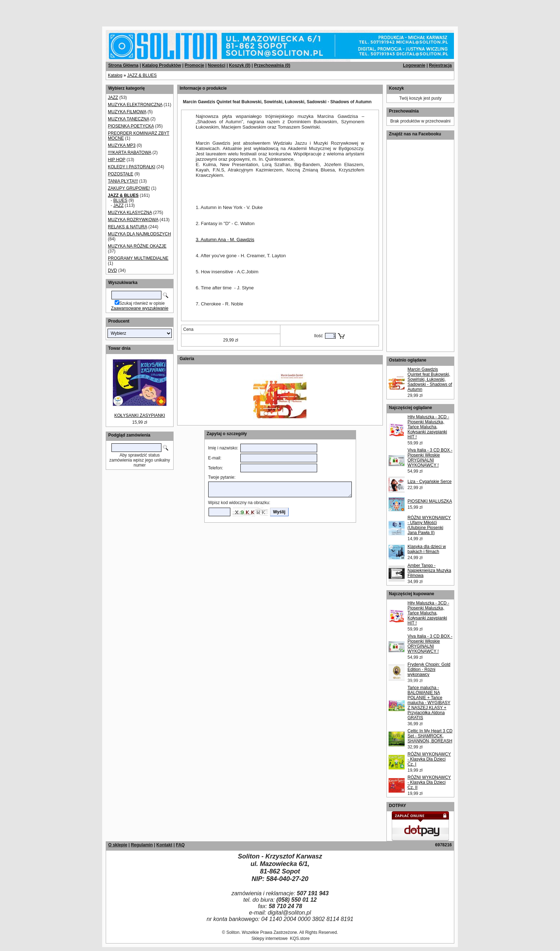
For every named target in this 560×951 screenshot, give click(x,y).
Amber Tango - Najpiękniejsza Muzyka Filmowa (429, 571)
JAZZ (113, 98)
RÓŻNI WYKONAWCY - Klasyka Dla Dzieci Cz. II (429, 782)
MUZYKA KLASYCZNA (130, 213)
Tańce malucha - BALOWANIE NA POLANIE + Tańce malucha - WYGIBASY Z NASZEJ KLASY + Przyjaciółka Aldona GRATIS (429, 703)
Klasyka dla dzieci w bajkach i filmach (427, 549)
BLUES (120, 200)
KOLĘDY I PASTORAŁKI (132, 167)
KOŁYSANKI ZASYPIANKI (140, 415)
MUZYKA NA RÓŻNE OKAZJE (137, 246)
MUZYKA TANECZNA (129, 119)
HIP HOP (117, 160)
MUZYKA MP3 (122, 145)
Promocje (194, 65)
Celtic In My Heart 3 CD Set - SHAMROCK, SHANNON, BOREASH (430, 736)
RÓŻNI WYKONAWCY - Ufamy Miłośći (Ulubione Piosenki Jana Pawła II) (429, 525)
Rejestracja (440, 65)
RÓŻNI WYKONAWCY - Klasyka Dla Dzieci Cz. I (429, 759)
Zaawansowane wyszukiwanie (140, 308)
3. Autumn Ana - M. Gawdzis (225, 240)
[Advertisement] (86, 11)
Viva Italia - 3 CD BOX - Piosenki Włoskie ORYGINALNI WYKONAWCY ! (430, 458)
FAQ (180, 845)
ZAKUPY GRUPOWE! (129, 188)
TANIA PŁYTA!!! (123, 181)
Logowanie (414, 65)
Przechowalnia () (272, 65)
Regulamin (142, 845)
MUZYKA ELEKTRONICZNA (135, 105)
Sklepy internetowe (269, 938)
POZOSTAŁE (121, 174)
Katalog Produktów (162, 65)
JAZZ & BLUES (142, 75)
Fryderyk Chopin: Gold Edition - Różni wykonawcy (429, 669)
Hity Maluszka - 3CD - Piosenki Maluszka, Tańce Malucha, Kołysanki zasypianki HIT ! (428, 427)
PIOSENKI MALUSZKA (430, 501)
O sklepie (118, 845)
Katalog (115, 75)
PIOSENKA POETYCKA (131, 126)
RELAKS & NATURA (127, 227)
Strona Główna (123, 65)
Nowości (217, 65)
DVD (112, 270)
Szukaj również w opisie (142, 303)
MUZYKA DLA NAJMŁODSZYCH (139, 234)
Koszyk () (240, 65)
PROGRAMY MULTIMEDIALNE (138, 258)
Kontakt (164, 845)
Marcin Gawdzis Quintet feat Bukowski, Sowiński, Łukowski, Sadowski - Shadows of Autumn (430, 379)
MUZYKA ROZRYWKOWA (133, 220)
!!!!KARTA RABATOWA (129, 153)
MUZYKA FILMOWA (127, 112)
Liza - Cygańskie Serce (429, 482)
